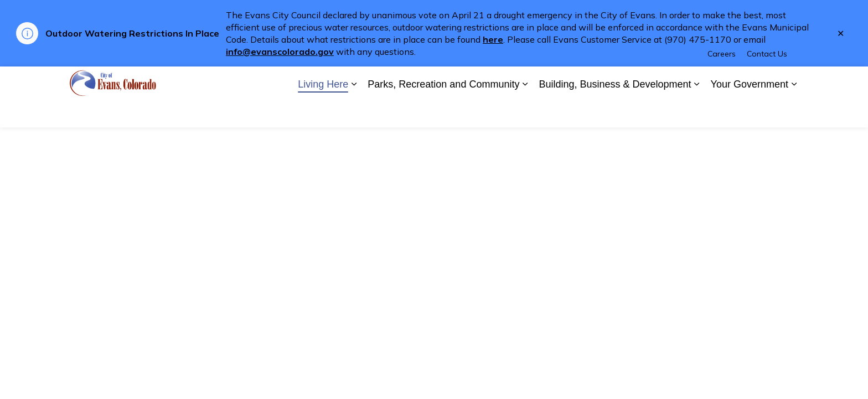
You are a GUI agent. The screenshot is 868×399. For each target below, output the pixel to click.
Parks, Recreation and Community (443, 112)
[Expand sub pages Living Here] (354, 112)
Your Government (750, 112)
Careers (722, 81)
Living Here (323, 112)
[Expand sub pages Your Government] (794, 112)
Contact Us (767, 81)
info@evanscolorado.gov (280, 52)
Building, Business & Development (615, 112)
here (493, 39)
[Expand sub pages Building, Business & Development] (697, 112)
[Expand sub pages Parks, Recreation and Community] (525, 112)
